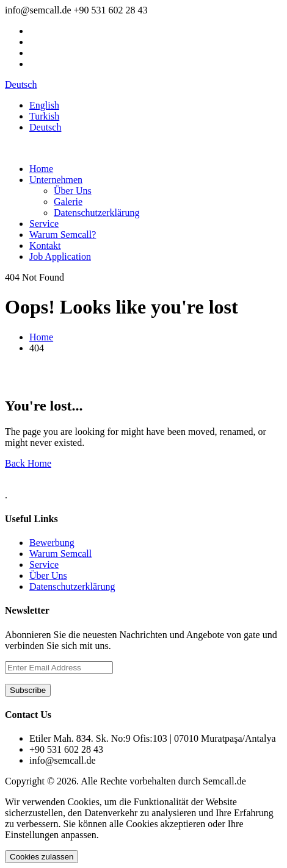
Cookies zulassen (42, 857)
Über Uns (73, 191)
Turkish (44, 116)
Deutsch (21, 84)
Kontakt (45, 246)
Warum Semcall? (63, 235)
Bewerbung (52, 543)
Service (44, 224)
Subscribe (28, 690)
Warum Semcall (60, 554)
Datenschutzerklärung (96, 213)
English (44, 105)
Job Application (60, 256)
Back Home (28, 463)
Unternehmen (56, 180)
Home (41, 169)
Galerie (68, 202)
